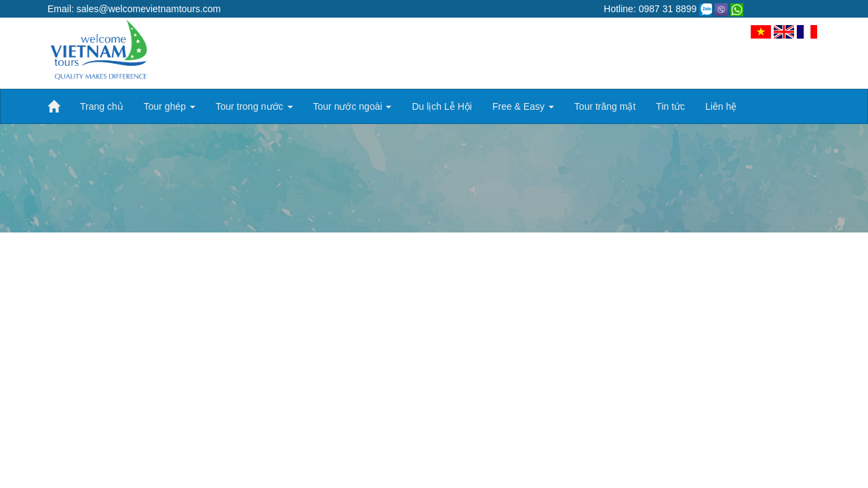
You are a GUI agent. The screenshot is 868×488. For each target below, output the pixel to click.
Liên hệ (721, 106)
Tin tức (670, 106)
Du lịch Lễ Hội (441, 106)
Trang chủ (102, 106)
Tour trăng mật (605, 106)
